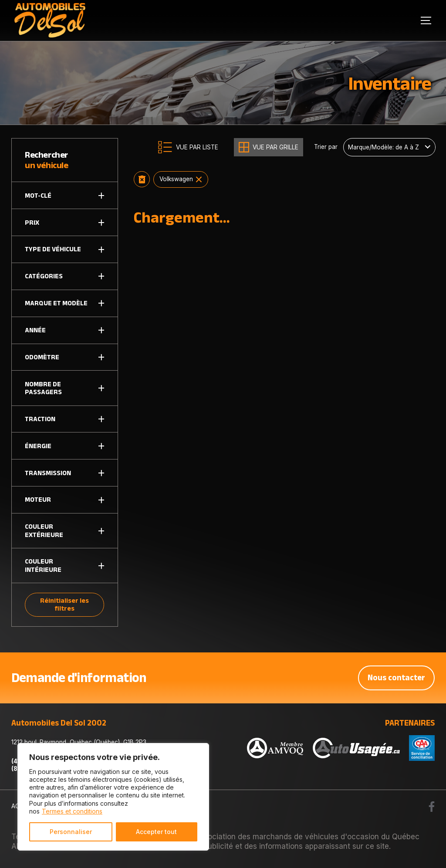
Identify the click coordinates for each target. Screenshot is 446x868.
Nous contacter (396, 677)
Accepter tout (156, 832)
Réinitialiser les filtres (64, 604)
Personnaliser (71, 832)
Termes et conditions (72, 811)
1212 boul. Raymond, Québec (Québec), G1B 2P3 (79, 742)
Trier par (326, 147)
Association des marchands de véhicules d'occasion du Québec (307, 837)
